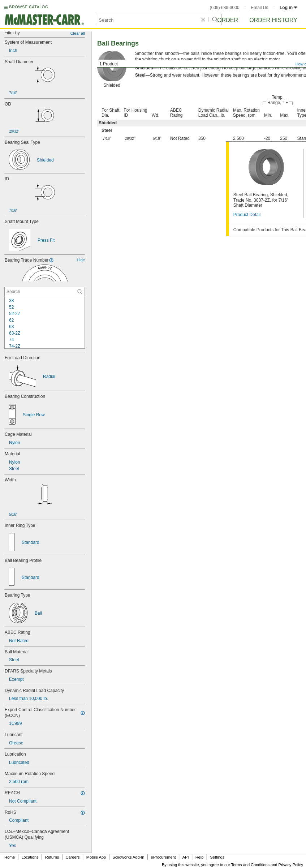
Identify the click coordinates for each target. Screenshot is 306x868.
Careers (72, 857)
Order (228, 20)
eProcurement (163, 857)
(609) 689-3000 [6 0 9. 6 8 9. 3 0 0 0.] (225, 8)
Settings (217, 857)
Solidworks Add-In (128, 857)
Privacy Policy (291, 865)
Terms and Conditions (250, 865)
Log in (288, 8)
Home (10, 857)
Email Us (259, 8)
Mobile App (96, 857)
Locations (30, 857)
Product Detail (247, 215)
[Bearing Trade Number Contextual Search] (45, 292)
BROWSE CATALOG (29, 7)
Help (200, 857)
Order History (273, 20)
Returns (52, 857)
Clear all (78, 33)
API (186, 857)
